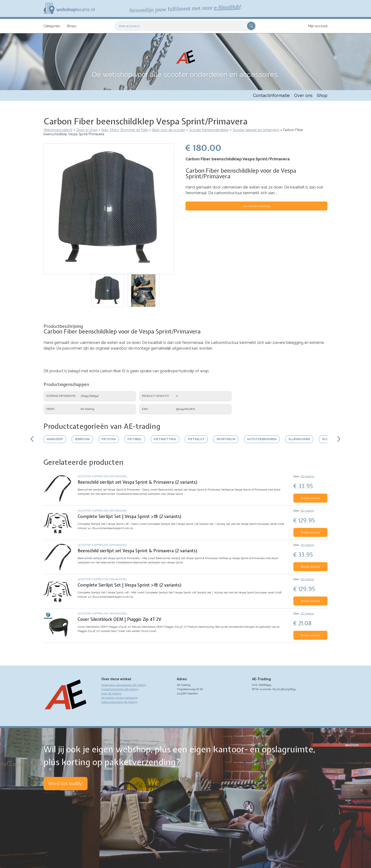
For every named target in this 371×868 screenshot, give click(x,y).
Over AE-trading (111, 693)
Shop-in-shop (87, 130)
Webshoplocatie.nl (58, 130)
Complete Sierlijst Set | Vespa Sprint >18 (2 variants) (130, 516)
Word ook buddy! (66, 783)
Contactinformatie (271, 95)
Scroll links (32, 439)
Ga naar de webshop (257, 206)
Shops (72, 26)
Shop (322, 95)
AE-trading (307, 476)
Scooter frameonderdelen (209, 130)
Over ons (303, 95)
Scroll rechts (339, 439)
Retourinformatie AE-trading (119, 702)
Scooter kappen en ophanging (256, 130)
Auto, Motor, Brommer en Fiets (125, 130)
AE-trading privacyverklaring (119, 698)
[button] (109, 209)
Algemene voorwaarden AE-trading (124, 685)
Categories (52, 26)
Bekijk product (310, 498)
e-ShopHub (227, 7)
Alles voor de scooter (169, 130)
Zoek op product (129, 26)
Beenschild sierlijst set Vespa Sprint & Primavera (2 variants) (138, 482)
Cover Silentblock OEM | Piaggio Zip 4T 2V (119, 619)
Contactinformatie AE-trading (120, 689)
